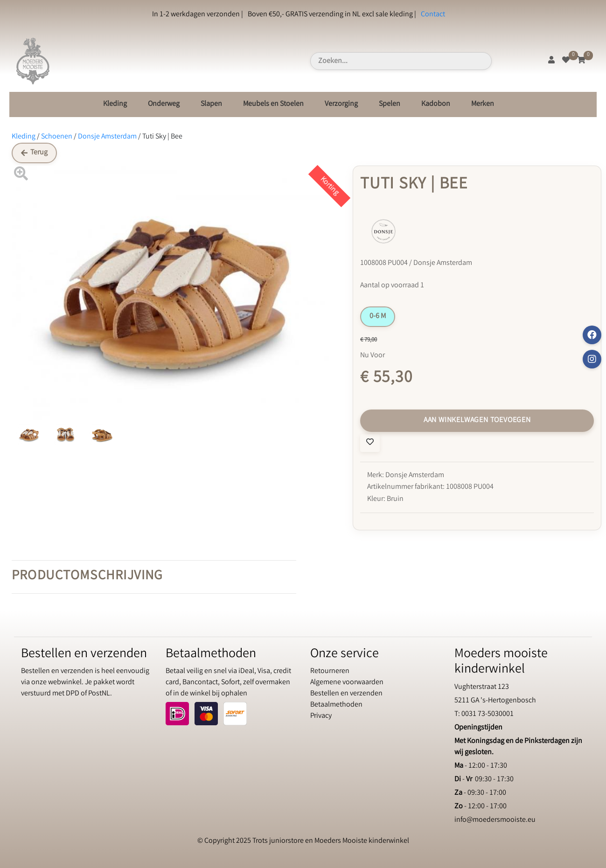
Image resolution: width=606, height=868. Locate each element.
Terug (34, 153)
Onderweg (164, 104)
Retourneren (330, 671)
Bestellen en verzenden (346, 694)
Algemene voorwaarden (347, 683)
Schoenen (57, 137)
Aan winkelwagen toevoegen (477, 420)
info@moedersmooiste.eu (495, 820)
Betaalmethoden (336, 705)
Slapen (211, 104)
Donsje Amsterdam (107, 137)
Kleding (115, 104)
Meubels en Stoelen (273, 104)
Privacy (321, 716)
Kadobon (436, 104)
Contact (433, 15)
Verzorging (341, 104)
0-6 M (378, 316)
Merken (483, 104)
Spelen (390, 104)
